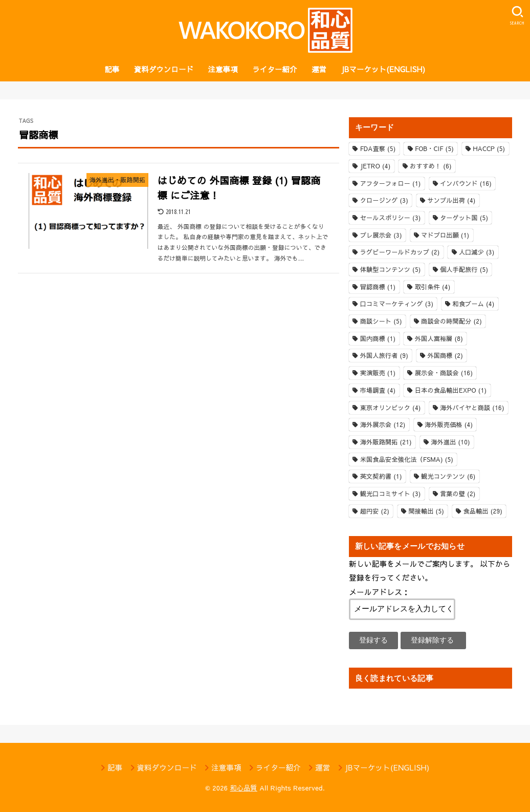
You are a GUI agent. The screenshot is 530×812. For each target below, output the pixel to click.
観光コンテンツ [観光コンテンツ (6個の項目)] (448, 476)
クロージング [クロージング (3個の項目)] (384, 200)
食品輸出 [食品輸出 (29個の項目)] (483, 511)
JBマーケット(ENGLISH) (383, 69)
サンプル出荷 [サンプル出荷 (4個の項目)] (451, 200)
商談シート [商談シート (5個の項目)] (381, 321)
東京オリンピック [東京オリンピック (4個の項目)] (391, 408)
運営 (319, 69)
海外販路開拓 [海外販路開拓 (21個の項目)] (386, 442)
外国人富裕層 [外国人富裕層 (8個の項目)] (439, 338)
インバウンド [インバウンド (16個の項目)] (466, 183)
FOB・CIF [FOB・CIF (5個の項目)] (434, 148)
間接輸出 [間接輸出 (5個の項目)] (427, 511)
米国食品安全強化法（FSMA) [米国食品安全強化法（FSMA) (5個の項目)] (407, 459)
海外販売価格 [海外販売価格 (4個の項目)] (449, 424)
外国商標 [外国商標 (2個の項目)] (445, 355)
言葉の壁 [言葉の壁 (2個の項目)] (458, 494)
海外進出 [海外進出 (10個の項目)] (450, 442)
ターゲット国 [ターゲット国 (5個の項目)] (464, 218)
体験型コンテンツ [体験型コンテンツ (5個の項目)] (391, 269)
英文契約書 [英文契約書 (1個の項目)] (381, 476)
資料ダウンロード (164, 69)
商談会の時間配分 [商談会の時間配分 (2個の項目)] (451, 321)
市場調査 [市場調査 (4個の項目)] (378, 390)
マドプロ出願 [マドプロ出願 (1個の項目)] (445, 235)
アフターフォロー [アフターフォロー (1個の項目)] (391, 183)
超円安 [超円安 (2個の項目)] (375, 511)
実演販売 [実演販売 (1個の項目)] (378, 373)
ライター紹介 (274, 69)
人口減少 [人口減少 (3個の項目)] (477, 252)
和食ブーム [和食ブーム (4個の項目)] (474, 304)
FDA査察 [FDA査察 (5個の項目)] (378, 148)
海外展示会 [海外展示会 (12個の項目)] (383, 424)
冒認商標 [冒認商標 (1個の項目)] (378, 287)
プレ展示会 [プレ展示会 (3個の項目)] (381, 235)
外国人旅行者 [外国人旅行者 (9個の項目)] (384, 355)
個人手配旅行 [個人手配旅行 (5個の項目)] (464, 269)
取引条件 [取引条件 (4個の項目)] (433, 287)
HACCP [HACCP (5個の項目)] (489, 148)
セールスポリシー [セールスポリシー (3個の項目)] (391, 218)
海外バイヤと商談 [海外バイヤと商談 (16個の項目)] (472, 408)
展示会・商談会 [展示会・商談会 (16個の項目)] (444, 373)
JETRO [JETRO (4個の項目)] (376, 166)
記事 (112, 69)
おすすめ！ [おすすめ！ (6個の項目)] (431, 166)
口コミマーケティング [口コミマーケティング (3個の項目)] (397, 304)
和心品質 (244, 788)
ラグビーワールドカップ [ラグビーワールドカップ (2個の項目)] (400, 252)
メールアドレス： (379, 592)
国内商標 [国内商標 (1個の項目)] (378, 338)
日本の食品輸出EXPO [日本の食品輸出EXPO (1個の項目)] (451, 390)
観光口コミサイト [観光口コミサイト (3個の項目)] (391, 494)
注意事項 (223, 69)
